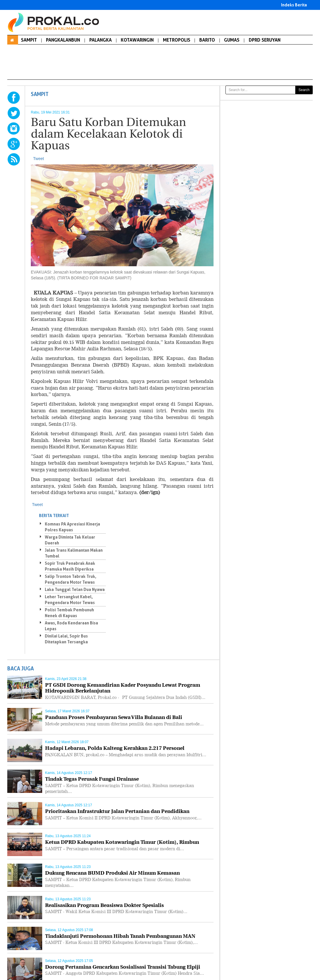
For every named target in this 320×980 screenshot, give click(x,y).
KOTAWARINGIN (137, 40)
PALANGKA (101, 40)
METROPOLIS (177, 40)
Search (304, 90)
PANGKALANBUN (63, 40)
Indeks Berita (294, 5)
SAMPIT (29, 40)
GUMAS (232, 40)
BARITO (207, 40)
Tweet (39, 159)
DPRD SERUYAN (265, 40)
